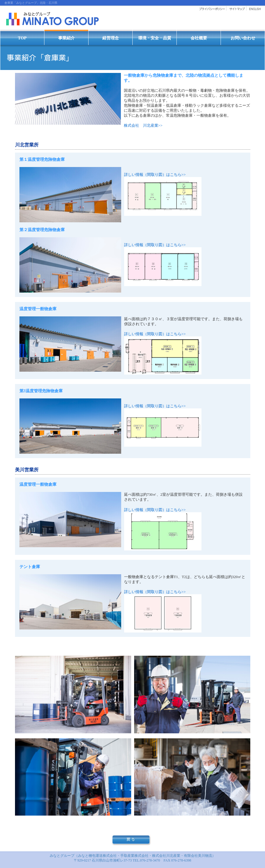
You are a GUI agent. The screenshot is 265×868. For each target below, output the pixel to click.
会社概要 (199, 38)
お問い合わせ (243, 38)
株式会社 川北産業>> (143, 125)
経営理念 (111, 38)
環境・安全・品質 (155, 38)
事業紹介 (66, 38)
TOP (22, 38)
